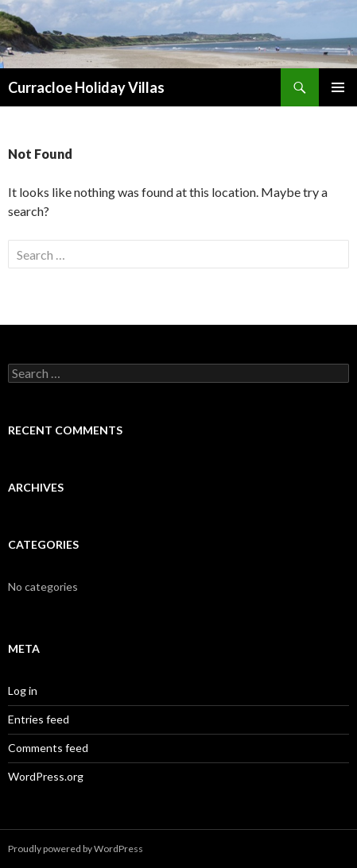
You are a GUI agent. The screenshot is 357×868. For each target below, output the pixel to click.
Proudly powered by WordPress (76, 849)
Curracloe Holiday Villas (86, 87)
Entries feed (39, 719)
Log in (23, 691)
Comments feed (48, 748)
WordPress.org (46, 776)
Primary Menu (338, 87)
